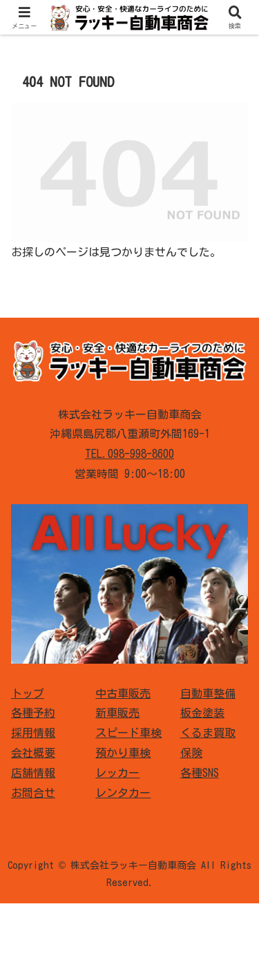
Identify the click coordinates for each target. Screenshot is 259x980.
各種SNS (200, 773)
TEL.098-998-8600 (129, 454)
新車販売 (117, 713)
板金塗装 (202, 713)
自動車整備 (208, 693)
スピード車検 (128, 733)
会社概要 (33, 753)
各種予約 (33, 713)
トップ (28, 693)
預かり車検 (123, 753)
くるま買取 (208, 733)
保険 (191, 753)
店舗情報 (33, 773)
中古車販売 (123, 693)
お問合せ (33, 793)
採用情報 (33, 733)
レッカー (117, 773)
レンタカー (123, 793)
